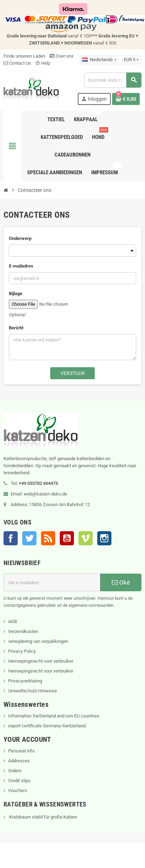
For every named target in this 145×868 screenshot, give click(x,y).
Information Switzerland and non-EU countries (54, 716)
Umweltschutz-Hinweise (33, 691)
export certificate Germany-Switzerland (47, 726)
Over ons (62, 56)
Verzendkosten (23, 631)
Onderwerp (20, 238)
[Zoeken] (113, 80)
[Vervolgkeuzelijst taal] (99, 60)
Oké (121, 582)
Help (43, 63)
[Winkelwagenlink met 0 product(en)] (126, 99)
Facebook (11, 538)
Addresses (19, 761)
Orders (15, 771)
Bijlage (16, 294)
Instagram (104, 538)
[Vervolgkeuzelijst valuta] (131, 60)
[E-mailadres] (52, 582)
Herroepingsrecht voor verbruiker (41, 661)
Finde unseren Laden (24, 56)
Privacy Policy (22, 651)
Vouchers (18, 790)
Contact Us (17, 63)
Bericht (16, 328)
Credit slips (19, 781)
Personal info (21, 751)
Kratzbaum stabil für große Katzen (43, 817)
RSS (48, 538)
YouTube (67, 538)
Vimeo (86, 538)
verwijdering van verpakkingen (38, 641)
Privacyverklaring (25, 681)
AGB (13, 621)
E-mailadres (21, 266)
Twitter (29, 538)
